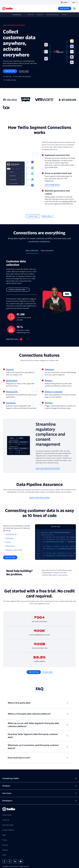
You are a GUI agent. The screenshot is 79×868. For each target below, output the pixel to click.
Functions (11, 403)
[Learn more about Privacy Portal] (48, 468)
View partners (63, 575)
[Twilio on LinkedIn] (15, 861)
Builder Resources (53, 15)
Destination (12, 381)
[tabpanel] (39, 300)
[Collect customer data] (18, 290)
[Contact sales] (24, 71)
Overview (31, 15)
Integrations (9, 538)
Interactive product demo (14, 550)
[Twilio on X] (10, 861)
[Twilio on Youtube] (21, 861)
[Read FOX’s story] (14, 339)
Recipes (8, 542)
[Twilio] (8, 9)
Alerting (49, 403)
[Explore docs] (48, 216)
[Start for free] (65, 8)
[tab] (32, 251)
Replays (49, 381)
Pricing (64, 15)
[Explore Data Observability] (39, 498)
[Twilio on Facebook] (4, 861)
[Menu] (74, 8)
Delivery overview (54, 392)
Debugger (50, 369)
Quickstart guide (12, 534)
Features (40, 15)
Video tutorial (10, 546)
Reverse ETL (12, 392)
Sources (10, 369)
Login (74, 2)
